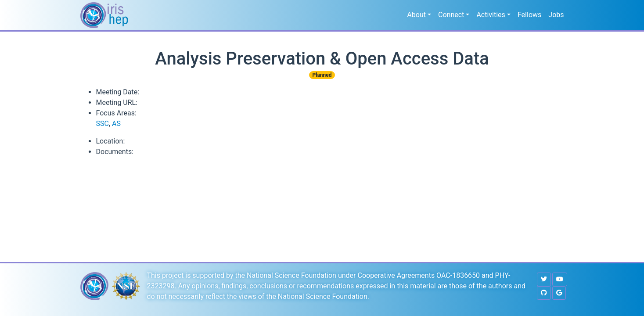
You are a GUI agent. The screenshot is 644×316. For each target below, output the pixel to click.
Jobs (556, 15)
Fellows (529, 15)
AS (116, 124)
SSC (103, 124)
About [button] (416, 15)
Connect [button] (451, 15)
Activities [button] (491, 15)
